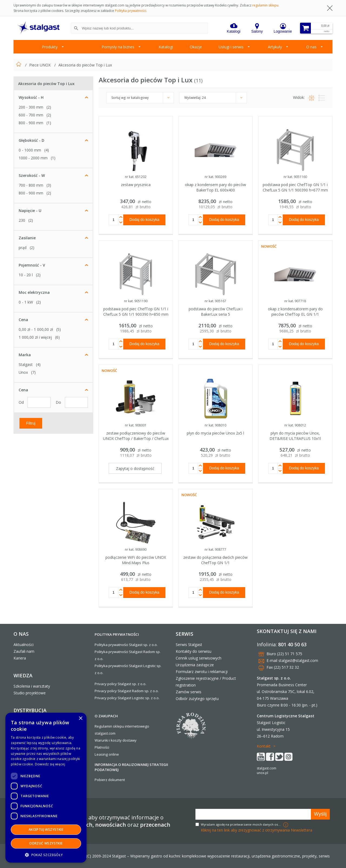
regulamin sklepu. (266, 5)
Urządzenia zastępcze (195, 665)
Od (22, 402)
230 (22, 220)
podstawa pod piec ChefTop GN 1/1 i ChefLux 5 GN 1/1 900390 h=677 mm (295, 187)
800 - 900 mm (31, 123)
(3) (49, 185)
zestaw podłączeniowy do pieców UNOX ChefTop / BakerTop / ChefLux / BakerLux (136, 438)
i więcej (35, 337)
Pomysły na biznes (118, 47)
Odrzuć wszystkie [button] (46, 843)
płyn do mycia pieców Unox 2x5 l (215, 433)
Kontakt (264, 746)
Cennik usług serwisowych (199, 658)
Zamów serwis (189, 692)
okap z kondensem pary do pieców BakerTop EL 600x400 (215, 187)
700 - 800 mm (31, 185)
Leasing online (107, 754)
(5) (59, 329)
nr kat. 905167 (215, 301)
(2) (49, 107)
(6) (57, 337)
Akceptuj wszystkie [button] (46, 830)
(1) (49, 123)
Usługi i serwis (231, 47)
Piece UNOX (40, 65)
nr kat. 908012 (295, 425)
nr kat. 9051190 (136, 301)
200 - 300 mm (31, 107)
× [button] (80, 719)
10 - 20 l (26, 275)
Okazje (196, 47)
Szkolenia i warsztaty (32, 686)
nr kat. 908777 (215, 549)
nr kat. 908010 (215, 425)
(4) (47, 150)
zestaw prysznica (136, 185)
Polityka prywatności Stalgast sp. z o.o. (126, 645)
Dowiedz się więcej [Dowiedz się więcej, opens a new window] (50, 764)
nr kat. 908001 (136, 425)
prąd (23, 248)
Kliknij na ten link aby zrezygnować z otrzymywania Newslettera (257, 830)
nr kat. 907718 (295, 301)
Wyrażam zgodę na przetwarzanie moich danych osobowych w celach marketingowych (241, 824)
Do (59, 402)
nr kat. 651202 (136, 177)
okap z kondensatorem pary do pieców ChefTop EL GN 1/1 (295, 312)
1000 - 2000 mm (33, 158)
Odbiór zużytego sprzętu (197, 699)
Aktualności (24, 645)
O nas (311, 47)
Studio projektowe (30, 693)
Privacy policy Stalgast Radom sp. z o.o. (127, 691)
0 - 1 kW (26, 302)
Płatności (102, 747)
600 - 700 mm (31, 115)
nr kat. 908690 (136, 549)
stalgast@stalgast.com (298, 660)
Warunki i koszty (108, 740)
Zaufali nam (24, 651)
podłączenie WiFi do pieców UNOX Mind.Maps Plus (136, 560)
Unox (23, 372)
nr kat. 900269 (215, 177)
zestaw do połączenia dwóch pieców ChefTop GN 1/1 (215, 560)
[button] (46, 855)
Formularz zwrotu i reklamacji (202, 672)
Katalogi (166, 47)
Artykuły (275, 47)
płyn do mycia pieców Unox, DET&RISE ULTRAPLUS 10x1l (295, 436)
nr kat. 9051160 (295, 177)
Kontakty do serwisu (194, 651)
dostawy (129, 740)
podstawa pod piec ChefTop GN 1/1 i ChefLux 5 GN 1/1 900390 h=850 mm (136, 312)
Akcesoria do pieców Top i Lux (85, 65)
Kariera (20, 658)
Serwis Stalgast (189, 645)
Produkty (50, 47)
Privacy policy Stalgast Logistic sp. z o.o (127, 698)
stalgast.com (267, 768)
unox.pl (262, 773)
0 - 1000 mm (30, 150)
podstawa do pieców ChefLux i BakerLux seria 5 (216, 312)
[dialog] (46, 788)
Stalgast (26, 364)
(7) (33, 372)
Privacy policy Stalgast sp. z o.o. (120, 684)
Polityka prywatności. (131, 11)
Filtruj (31, 423)
